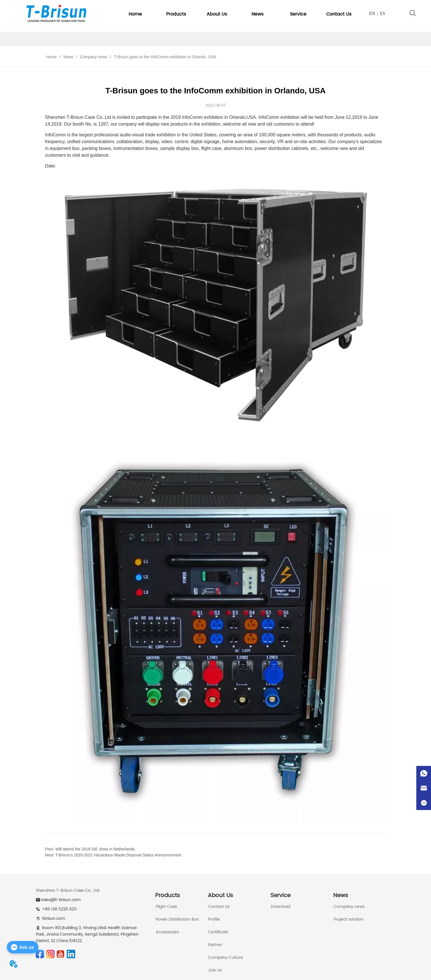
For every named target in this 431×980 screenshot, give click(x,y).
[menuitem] (176, 14)
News (68, 57)
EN (372, 13)
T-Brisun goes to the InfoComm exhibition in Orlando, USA (164, 57)
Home (51, 57)
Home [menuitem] (135, 14)
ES (383, 13)
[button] (176, 14)
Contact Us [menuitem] (339, 14)
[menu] (237, 14)
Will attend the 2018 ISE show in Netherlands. (96, 849)
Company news (94, 57)
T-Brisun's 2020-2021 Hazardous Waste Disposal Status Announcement (118, 855)
